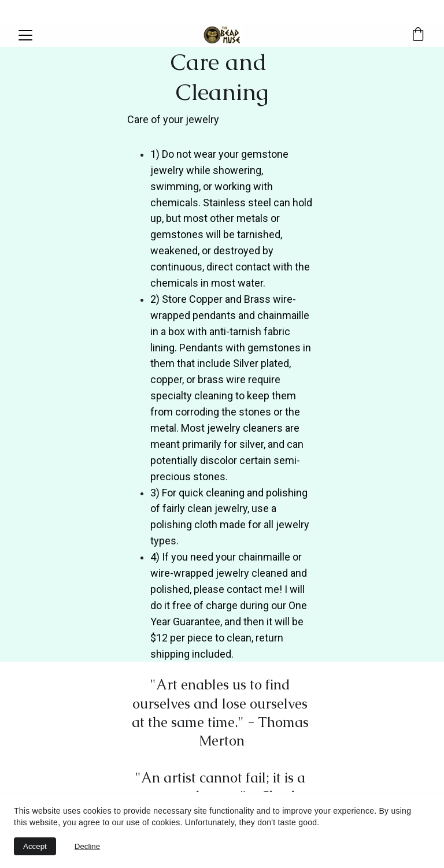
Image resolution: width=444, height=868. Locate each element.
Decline (87, 846)
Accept (35, 846)
